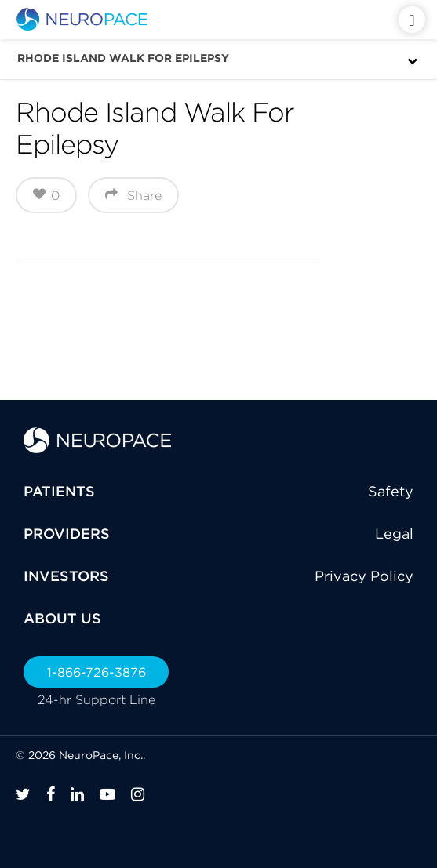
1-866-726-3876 (97, 672)
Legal (394, 534)
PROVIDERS (67, 534)
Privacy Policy (364, 576)
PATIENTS (59, 491)
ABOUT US (62, 618)
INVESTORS (66, 576)
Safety (391, 491)
